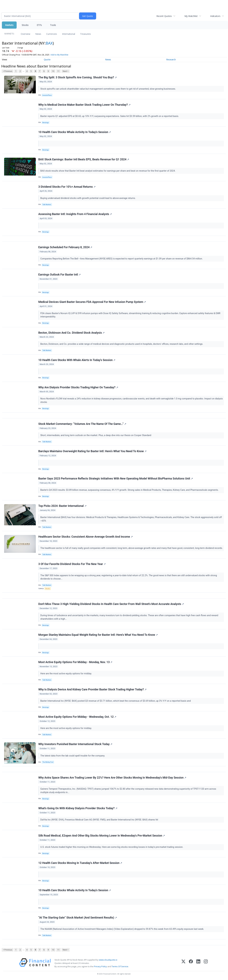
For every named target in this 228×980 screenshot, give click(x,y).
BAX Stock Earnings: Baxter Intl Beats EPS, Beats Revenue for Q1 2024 (84, 159)
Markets (9, 25)
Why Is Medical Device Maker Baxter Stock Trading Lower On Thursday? (84, 105)
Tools (53, 25)
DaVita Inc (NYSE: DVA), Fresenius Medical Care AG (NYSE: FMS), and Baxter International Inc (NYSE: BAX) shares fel (100, 820)
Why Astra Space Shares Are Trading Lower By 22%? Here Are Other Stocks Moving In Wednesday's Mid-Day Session (112, 778)
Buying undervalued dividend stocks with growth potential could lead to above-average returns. (88, 198)
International (69, 34)
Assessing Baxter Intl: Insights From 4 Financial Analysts (75, 214)
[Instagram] (206, 963)
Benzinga (46, 123)
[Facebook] (191, 963)
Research (171, 59)
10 (53, 71)
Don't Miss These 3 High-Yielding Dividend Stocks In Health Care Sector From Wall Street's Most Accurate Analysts (111, 604)
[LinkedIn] (198, 963)
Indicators (215, 16)
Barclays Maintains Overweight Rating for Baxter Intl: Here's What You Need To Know (92, 451)
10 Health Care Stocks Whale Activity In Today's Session (75, 132)
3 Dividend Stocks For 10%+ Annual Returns (67, 187)
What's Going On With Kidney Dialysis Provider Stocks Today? (78, 808)
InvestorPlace (47, 95)
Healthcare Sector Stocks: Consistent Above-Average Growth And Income (85, 537)
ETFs (39, 25)
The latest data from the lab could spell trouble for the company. (73, 756)
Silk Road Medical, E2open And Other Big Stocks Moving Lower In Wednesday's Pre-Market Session (102, 836)
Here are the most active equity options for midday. (66, 674)
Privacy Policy (100, 966)
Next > (66, 71)
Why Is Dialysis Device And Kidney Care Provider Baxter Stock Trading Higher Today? (92, 689)
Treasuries (85, 34)
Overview (25, 34)
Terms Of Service (120, 966)
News (38, 34)
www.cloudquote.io (108, 960)
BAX (49, 43)
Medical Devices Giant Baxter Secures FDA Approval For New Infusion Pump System (92, 302)
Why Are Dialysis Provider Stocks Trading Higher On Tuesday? (78, 387)
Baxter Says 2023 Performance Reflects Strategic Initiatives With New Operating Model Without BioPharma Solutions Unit (116, 479)
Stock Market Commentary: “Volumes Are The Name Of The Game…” (82, 424)
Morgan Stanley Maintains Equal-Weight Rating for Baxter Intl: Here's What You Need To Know (98, 635)
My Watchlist (191, 16)
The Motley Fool (48, 762)
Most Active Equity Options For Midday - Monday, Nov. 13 (75, 662)
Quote (47, 59)
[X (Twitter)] (183, 963)
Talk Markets (47, 205)
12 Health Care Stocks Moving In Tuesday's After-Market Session (80, 863)
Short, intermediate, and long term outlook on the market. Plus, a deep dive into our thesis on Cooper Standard (96, 435)
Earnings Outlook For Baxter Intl (59, 275)
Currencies (52, 34)
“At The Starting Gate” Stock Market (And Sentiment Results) (78, 918)
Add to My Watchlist (59, 55)
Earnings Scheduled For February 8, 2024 (65, 247)
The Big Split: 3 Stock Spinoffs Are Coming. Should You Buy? (78, 77)
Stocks (25, 25)
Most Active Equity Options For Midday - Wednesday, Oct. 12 (77, 717)
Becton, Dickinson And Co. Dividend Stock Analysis (71, 333)
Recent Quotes (164, 16)
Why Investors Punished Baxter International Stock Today (75, 744)
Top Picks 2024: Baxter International (62, 506)
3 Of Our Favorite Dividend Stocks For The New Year (72, 564)
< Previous (8, 71)
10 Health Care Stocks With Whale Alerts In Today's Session (77, 360)
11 (58, 71)
